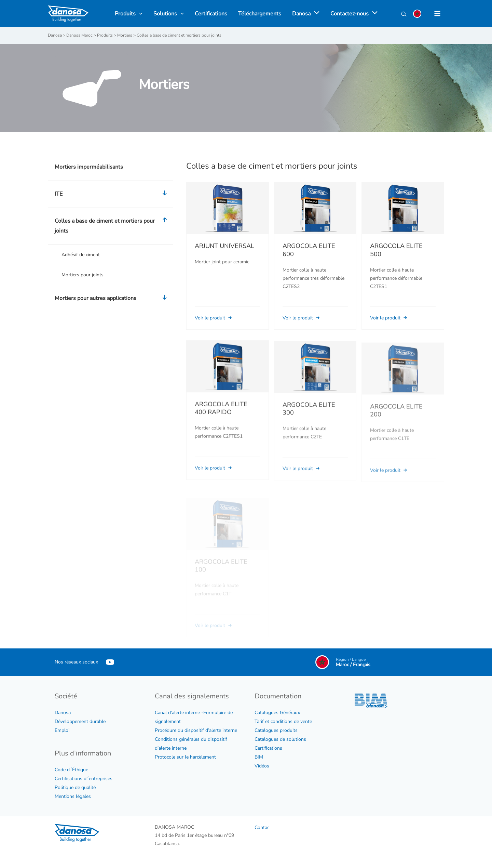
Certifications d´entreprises (84, 779)
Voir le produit (214, 318)
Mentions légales (73, 796)
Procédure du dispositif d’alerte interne (196, 730)
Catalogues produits (276, 730)
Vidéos (262, 766)
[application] (315, 14)
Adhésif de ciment (81, 255)
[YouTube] (110, 662)
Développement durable (80, 721)
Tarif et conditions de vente (283, 721)
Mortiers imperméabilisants (89, 167)
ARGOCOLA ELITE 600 (309, 250)
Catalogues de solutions (280, 739)
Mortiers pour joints (83, 275)
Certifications (268, 748)
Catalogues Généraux (277, 713)
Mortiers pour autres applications (112, 299)
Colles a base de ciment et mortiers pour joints (112, 226)
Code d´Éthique (71, 770)
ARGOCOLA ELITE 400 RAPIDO (221, 417)
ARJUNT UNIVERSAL (224, 246)
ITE (112, 194)
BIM (259, 757)
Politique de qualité (75, 787)
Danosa (63, 713)
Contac (262, 827)
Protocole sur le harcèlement (185, 757)
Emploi (62, 730)
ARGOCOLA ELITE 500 (396, 250)
